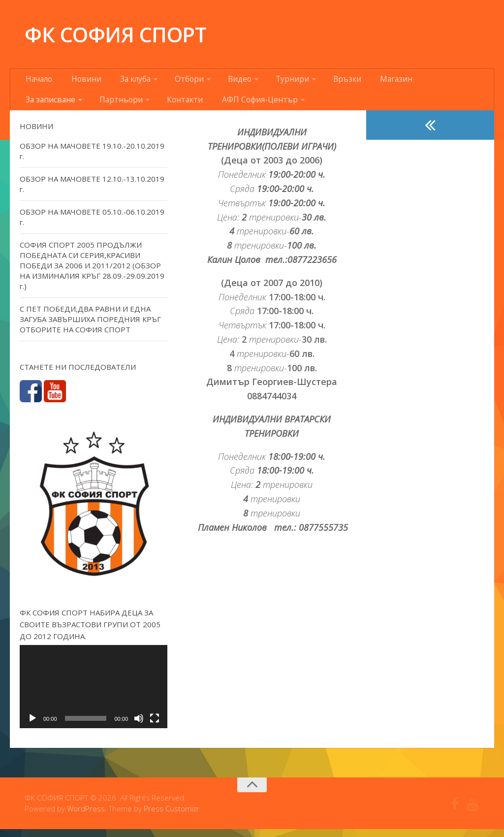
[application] (94, 694)
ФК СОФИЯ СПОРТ (115, 34)
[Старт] (32, 726)
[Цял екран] (155, 726)
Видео (220, 81)
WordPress (86, 817)
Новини (80, 81)
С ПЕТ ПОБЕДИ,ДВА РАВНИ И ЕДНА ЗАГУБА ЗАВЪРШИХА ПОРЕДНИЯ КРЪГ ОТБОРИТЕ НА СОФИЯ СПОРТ (90, 327)
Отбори (174, 81)
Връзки (316, 81)
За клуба (124, 81)
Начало (38, 81)
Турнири (268, 81)
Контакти (102, 106)
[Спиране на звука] (139, 726)
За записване (413, 81)
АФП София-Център (170, 106)
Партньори (45, 106)
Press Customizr (172, 817)
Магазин (359, 81)
